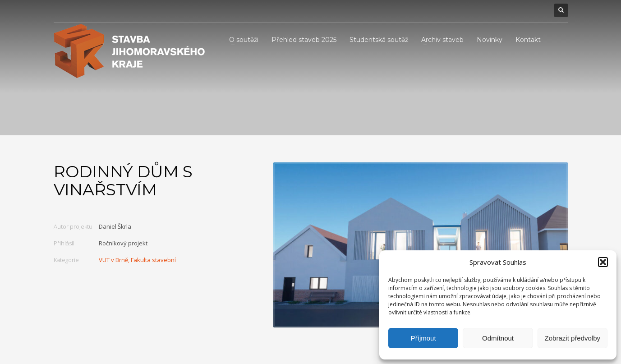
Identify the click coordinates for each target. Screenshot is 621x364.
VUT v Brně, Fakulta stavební (137, 260)
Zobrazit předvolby (573, 338)
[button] (603, 262)
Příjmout (423, 338)
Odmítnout (498, 338)
